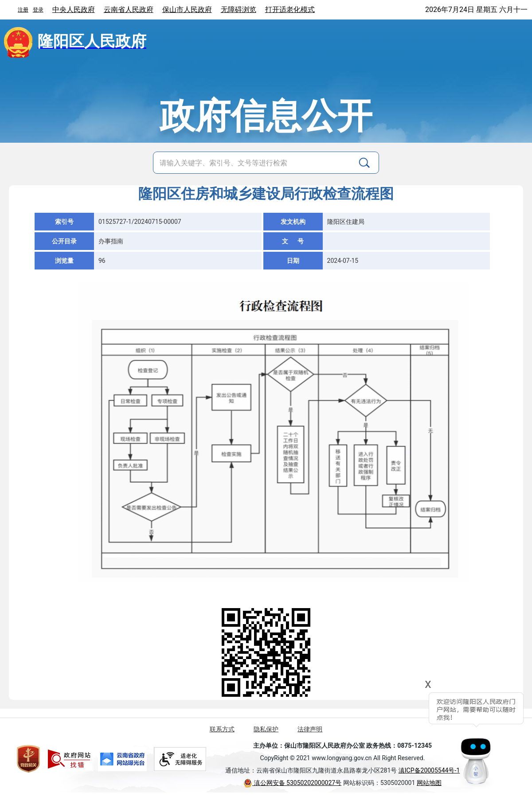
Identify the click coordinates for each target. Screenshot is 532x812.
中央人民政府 (74, 10)
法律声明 (310, 729)
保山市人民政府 (187, 10)
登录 (38, 10)
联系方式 (222, 729)
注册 (23, 10)
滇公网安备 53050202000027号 (292, 783)
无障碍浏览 (239, 10)
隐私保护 (266, 729)
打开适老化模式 (290, 10)
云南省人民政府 (129, 10)
